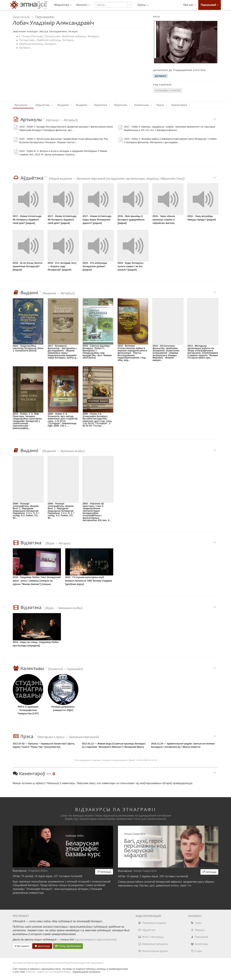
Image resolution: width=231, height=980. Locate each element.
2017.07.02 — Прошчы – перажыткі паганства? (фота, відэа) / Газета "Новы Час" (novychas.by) (44, 745)
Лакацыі (198, 930)
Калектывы (199, 944)
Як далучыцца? (78, 963)
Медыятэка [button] (63, 5)
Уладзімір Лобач (38, 871)
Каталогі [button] (83, 5)
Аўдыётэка (147, 930)
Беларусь (25, 48)
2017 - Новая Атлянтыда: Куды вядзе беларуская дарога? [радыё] (97, 220)
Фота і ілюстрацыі (151, 937)
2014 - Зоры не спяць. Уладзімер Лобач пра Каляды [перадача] (36, 644)
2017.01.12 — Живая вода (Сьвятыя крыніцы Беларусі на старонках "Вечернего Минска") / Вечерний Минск (114, 745)
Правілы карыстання (35, 963)
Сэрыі (196, 951)
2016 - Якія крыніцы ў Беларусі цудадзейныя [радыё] (131, 220)
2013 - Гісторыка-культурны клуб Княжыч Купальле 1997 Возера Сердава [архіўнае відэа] (89, 581)
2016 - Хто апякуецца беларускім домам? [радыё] (95, 266)
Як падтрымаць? (96, 963)
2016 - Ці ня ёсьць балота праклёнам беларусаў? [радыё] (27, 266)
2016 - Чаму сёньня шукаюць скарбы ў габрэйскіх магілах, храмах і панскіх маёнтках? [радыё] (164, 220)
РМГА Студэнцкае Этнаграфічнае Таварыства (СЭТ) (28, 710)
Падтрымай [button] (210, 5)
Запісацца (104, 872)
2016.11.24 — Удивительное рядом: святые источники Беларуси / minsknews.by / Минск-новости (183, 745)
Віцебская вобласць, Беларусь (38, 44)
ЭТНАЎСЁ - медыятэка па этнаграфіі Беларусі (48, 972)
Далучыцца (42, 946)
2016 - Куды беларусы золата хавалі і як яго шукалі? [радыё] (130, 266)
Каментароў (181, 105)
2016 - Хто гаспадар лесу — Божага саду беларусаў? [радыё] (62, 266)
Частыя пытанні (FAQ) (58, 963)
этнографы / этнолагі (168, 90)
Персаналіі (21, 17)
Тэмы (196, 923)
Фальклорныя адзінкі (153, 951)
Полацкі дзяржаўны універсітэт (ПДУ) (63, 708)
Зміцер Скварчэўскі (145, 871)
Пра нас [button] (190, 5)
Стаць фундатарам (68, 946)
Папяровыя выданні (152, 923)
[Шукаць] (130, 5)
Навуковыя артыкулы (153, 944)
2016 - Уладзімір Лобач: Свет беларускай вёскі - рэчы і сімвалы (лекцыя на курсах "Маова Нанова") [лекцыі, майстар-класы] (37, 581)
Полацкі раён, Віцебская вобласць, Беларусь (47, 40)
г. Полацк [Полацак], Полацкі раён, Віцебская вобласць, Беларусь (59, 36)
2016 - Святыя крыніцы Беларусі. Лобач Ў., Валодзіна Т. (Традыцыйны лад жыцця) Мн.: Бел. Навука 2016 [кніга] (97, 352)
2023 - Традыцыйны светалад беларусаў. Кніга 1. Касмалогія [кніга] (28, 348)
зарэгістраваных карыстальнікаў (96, 940)
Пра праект (22, 946)
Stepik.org (71, 819)
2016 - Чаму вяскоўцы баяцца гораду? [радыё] (202, 218)
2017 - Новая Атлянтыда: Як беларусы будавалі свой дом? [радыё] (27, 220)
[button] (143, 5)
